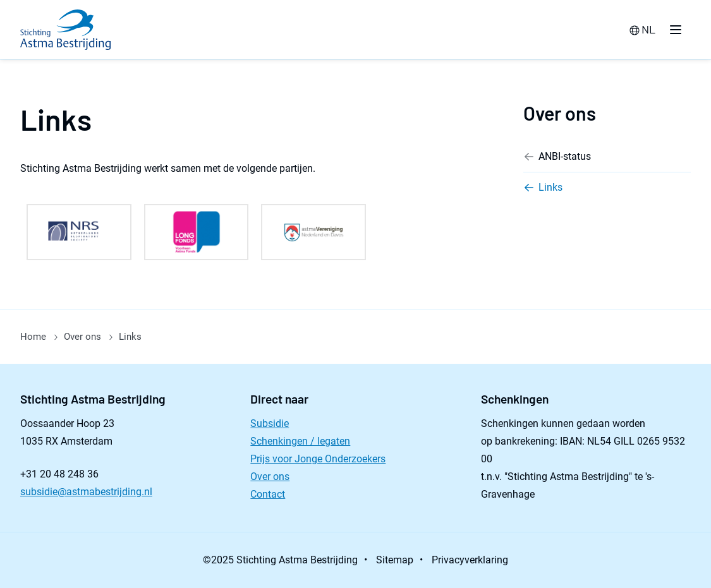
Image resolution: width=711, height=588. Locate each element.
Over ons (560, 113)
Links (543, 187)
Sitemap (395, 560)
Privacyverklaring (470, 560)
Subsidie (270, 423)
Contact (268, 494)
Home (33, 337)
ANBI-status (557, 156)
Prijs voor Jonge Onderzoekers (318, 459)
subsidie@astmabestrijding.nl (86, 492)
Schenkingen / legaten (300, 441)
